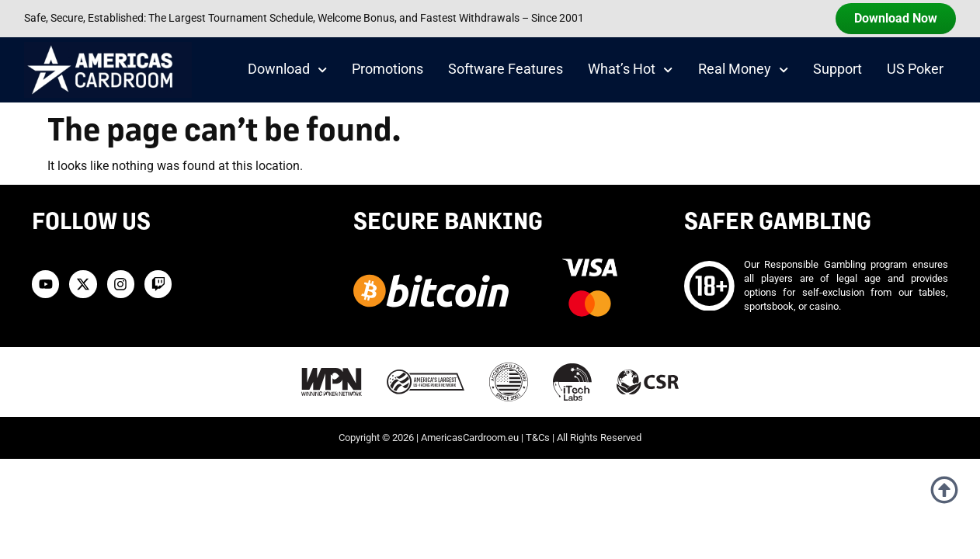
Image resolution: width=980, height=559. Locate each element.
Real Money (743, 70)
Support (838, 69)
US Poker (915, 69)
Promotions (387, 69)
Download (287, 70)
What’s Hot (630, 70)
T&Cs (538, 437)
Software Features (506, 69)
